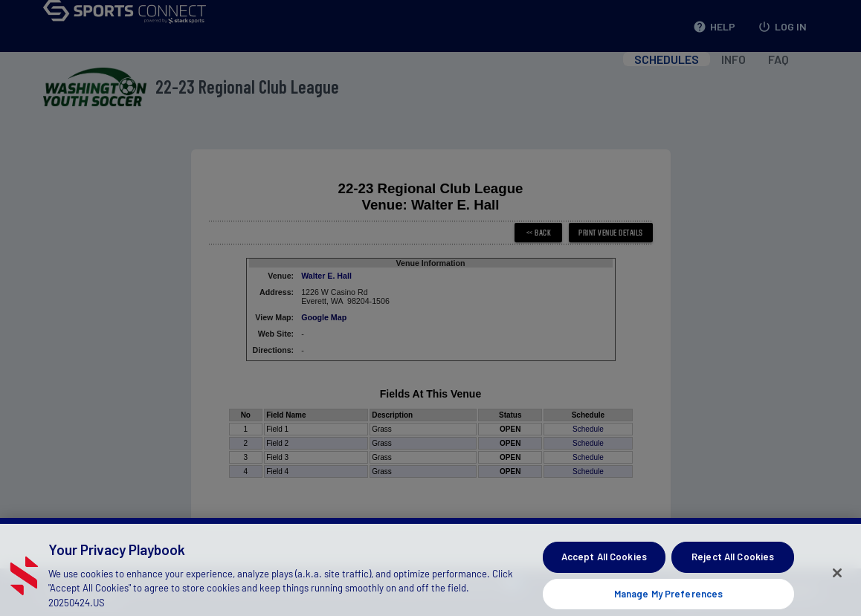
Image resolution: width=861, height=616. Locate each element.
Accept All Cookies (604, 567)
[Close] (837, 583)
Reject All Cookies (733, 567)
